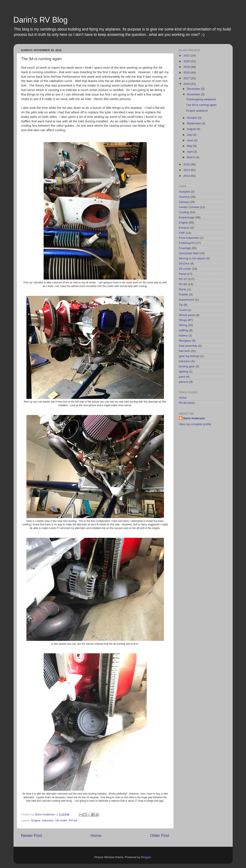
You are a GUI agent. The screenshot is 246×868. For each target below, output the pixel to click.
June (190, 140)
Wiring (183, 325)
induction (48, 820)
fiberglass (185, 341)
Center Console (189, 207)
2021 (187, 55)
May (190, 146)
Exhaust (184, 228)
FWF (182, 233)
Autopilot (185, 192)
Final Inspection (189, 238)
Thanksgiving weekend (201, 99)
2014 (187, 170)
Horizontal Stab (189, 253)
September (194, 123)
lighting (184, 372)
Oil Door (184, 264)
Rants (183, 289)
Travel (183, 310)
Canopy (184, 202)
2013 (187, 176)
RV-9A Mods (187, 403)
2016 (187, 84)
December (194, 89)
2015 (187, 164)
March (191, 157)
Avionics (184, 197)
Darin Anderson (194, 418)
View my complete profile (195, 424)
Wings (183, 320)
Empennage (187, 217)
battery (183, 335)
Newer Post (32, 835)
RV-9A (73, 820)
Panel (183, 274)
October (193, 118)
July (190, 135)
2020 (187, 61)
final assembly (188, 346)
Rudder (184, 294)
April (190, 152)
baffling (184, 330)
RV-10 (183, 279)
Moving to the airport (192, 258)
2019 (187, 67)
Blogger (146, 857)
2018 (187, 72)
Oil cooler (61, 820)
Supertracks (187, 300)
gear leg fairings (189, 356)
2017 (187, 78)
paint (182, 377)
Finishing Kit (187, 243)
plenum (184, 382)
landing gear (187, 366)
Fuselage (185, 248)
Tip (181, 305)
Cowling (184, 212)
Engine (36, 820)
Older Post (160, 835)
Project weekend (197, 111)
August (192, 129)
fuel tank (184, 351)
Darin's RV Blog (41, 20)
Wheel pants (187, 315)
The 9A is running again (201, 105)
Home (96, 835)
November (194, 94)
